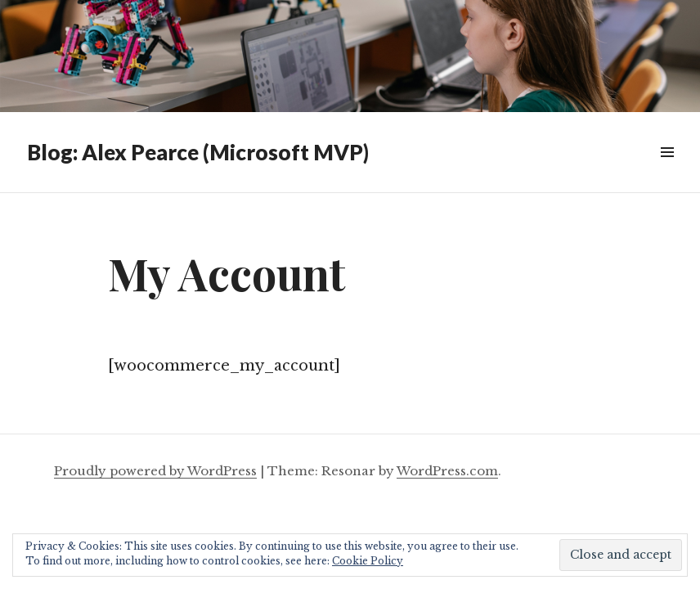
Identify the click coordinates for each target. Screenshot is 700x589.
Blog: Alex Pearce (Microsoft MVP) (198, 152)
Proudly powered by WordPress (155, 471)
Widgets (667, 171)
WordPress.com (447, 471)
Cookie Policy (368, 561)
